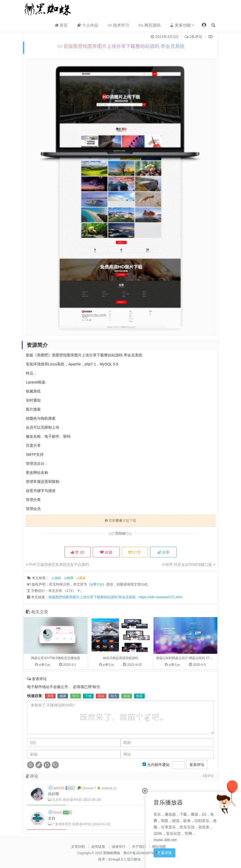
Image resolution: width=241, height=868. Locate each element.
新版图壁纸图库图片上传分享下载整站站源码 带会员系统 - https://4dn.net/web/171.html (115, 622)
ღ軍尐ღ (97, 609)
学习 (76, 721)
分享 (164, 552)
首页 (61, 25)
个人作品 (88, 25)
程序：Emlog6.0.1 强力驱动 (119, 859)
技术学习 (118, 25)
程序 (70, 603)
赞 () (77, 552)
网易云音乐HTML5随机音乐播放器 (55, 683)
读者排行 (119, 847)
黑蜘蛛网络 (112, 853)
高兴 (101, 721)
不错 (88, 721)
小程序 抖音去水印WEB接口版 (188, 564)
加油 (127, 721)
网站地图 (159, 847)
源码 (58, 603)
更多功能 (182, 25)
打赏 (135, 552)
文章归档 (78, 847)
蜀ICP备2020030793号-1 (142, 853)
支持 (50, 721)
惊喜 (139, 721)
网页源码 (149, 25)
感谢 (63, 721)
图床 (82, 603)
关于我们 (139, 847)
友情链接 (98, 847)
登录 (119, 521)
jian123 (59, 813)
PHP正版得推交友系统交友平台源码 (57, 564)
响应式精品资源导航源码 (121, 683)
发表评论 (197, 790)
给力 (114, 721)
